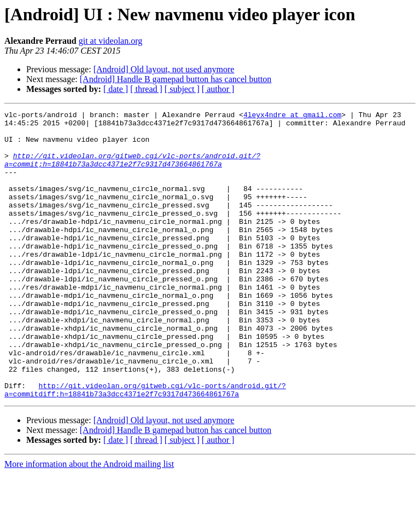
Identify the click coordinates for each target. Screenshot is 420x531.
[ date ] (116, 89)
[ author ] (218, 89)
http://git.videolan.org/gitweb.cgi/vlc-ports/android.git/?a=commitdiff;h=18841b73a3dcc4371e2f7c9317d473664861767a (145, 446)
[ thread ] (146, 89)
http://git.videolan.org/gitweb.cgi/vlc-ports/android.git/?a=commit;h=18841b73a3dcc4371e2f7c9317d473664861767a (132, 170)
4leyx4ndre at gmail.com (292, 116)
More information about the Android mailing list (89, 521)
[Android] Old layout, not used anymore (164, 69)
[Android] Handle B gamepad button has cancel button (176, 79)
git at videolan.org (111, 41)
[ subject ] (182, 89)
